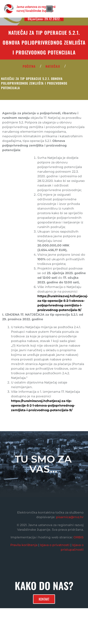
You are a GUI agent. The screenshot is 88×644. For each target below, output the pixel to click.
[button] (49, 9)
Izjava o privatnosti (55, 545)
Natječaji (53, 66)
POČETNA (29, 66)
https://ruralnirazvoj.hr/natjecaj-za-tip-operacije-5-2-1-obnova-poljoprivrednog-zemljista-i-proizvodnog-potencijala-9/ (43, 405)
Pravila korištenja (24, 545)
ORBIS (79, 537)
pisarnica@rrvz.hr (70, 517)
